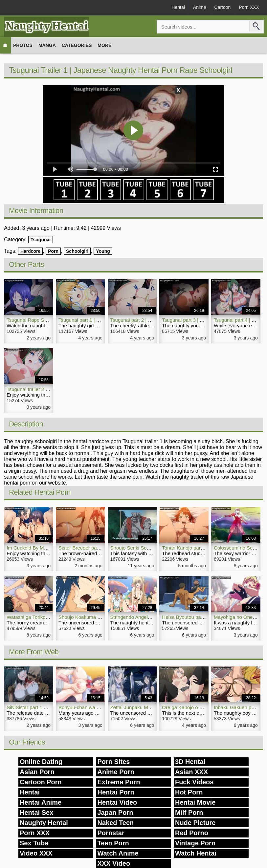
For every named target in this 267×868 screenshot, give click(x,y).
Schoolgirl (77, 251)
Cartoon (223, 7)
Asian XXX (191, 772)
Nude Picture (195, 823)
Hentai (178, 7)
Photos (23, 45)
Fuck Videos (194, 782)
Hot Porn (189, 792)
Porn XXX (249, 7)
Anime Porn (116, 772)
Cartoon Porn (41, 782)
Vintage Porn (195, 843)
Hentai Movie (195, 802)
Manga (47, 45)
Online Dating (41, 762)
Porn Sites (113, 762)
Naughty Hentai (44, 823)
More (104, 45)
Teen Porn (113, 843)
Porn (53, 251)
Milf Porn (189, 813)
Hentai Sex (36, 813)
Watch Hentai (196, 853)
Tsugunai (41, 240)
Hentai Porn (116, 792)
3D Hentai (190, 762)
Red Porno (192, 833)
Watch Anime (118, 853)
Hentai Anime (41, 802)
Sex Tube (34, 843)
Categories (77, 45)
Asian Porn (37, 772)
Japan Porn (115, 813)
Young (103, 251)
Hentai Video (117, 802)
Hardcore (30, 251)
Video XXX (36, 853)
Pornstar (111, 833)
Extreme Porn (119, 782)
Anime (200, 7)
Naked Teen (115, 823)
